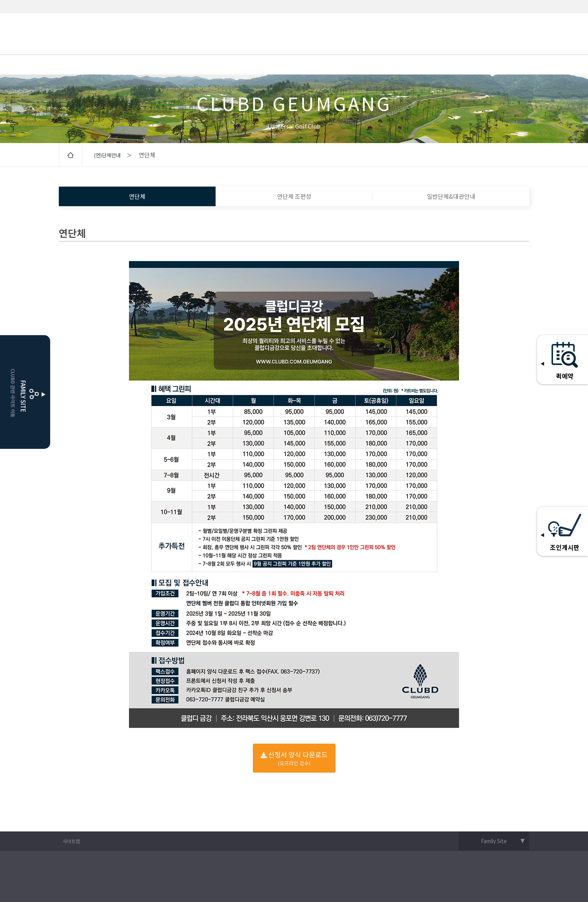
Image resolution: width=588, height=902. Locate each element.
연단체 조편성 (294, 196)
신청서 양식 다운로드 (294, 758)
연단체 (137, 196)
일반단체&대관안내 (451, 196)
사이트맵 (71, 841)
